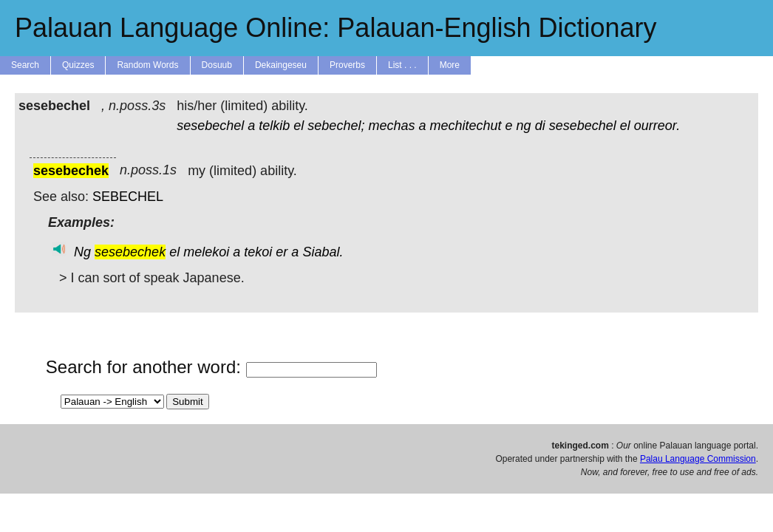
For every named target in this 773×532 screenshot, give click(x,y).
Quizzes (78, 65)
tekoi (258, 252)
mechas (391, 126)
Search (25, 65)
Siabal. (323, 252)
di (540, 126)
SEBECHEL (128, 197)
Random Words (147, 65)
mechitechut (466, 126)
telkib (274, 126)
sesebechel (210, 126)
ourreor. (657, 126)
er (282, 252)
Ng (82, 252)
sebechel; (336, 126)
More (450, 65)
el (299, 126)
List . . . (402, 65)
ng (524, 126)
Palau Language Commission (698, 459)
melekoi (206, 252)
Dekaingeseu (281, 65)
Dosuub (217, 65)
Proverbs (347, 65)
